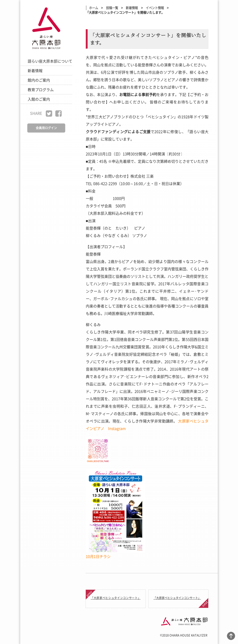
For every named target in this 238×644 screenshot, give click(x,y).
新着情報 (35, 70)
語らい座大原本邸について (50, 61)
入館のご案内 (39, 99)
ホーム (94, 8)
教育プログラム (41, 90)
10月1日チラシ (98, 556)
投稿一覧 (112, 8)
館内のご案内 (39, 80)
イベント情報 (155, 8)
